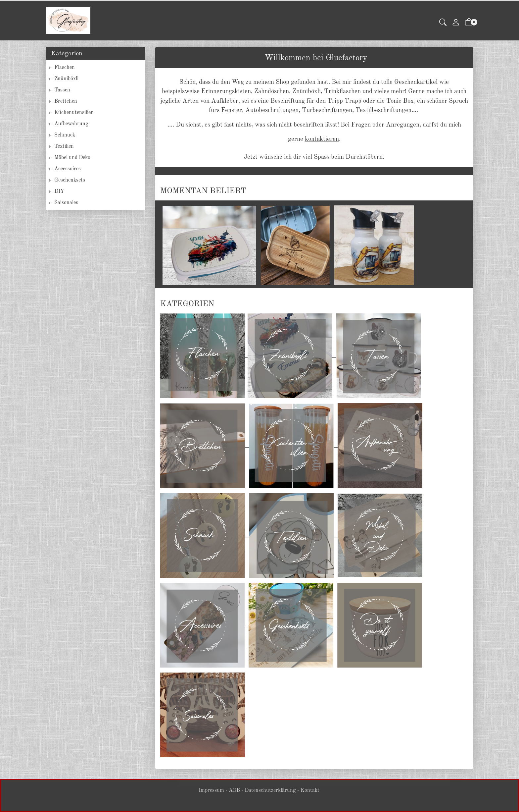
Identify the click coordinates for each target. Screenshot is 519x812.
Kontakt (310, 790)
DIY (59, 191)
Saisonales (66, 203)
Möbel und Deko (72, 158)
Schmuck (65, 135)
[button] (443, 23)
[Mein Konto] (456, 23)
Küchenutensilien (74, 113)
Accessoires (68, 169)
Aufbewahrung (71, 124)
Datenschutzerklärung (270, 790)
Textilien (64, 146)
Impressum (211, 790)
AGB (234, 790)
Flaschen (65, 68)
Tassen (62, 90)
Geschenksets (70, 180)
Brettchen (66, 101)
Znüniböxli (66, 79)
